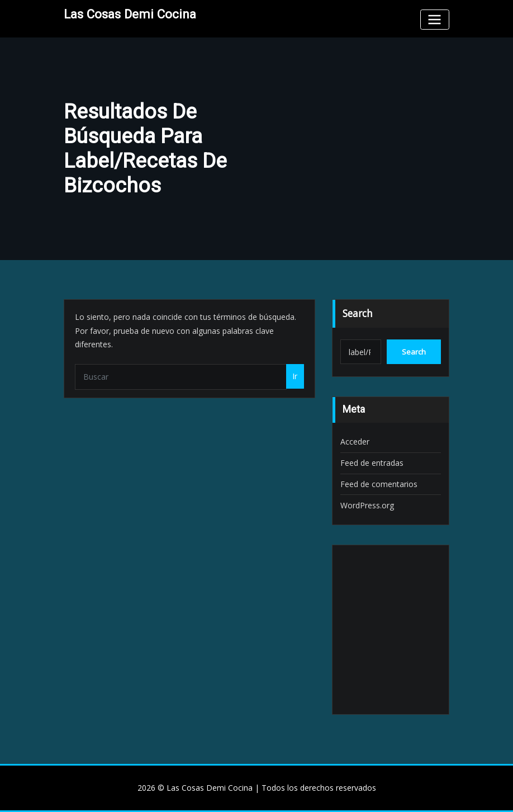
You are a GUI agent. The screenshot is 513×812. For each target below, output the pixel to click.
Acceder (355, 442)
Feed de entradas (372, 463)
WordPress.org (367, 505)
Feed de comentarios (379, 484)
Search (358, 313)
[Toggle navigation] (435, 19)
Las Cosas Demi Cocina (130, 14)
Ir (295, 376)
